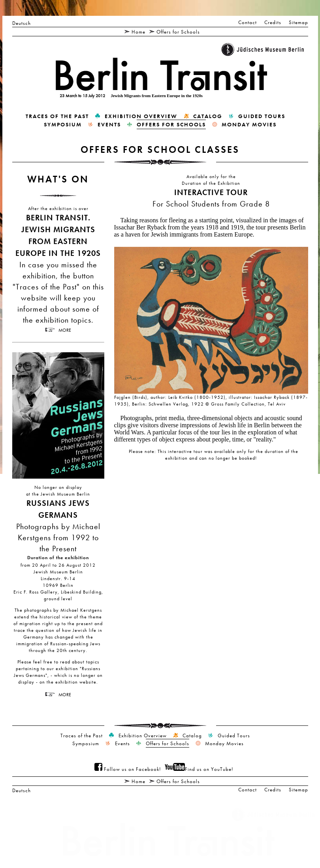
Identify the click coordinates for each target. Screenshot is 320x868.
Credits (273, 22)
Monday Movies (249, 124)
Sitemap (298, 22)
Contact (248, 22)
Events (109, 124)
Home (138, 32)
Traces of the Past (57, 116)
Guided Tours (262, 116)
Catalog (208, 116)
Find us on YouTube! (199, 769)
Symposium (63, 124)
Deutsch (22, 23)
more (65, 330)
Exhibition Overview (141, 116)
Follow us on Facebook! (128, 769)
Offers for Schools (178, 32)
